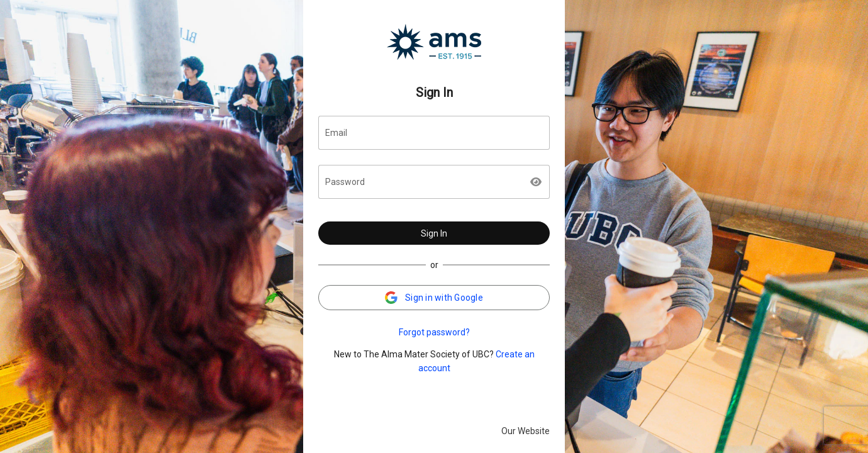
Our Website (526, 431)
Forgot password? (434, 332)
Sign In (434, 233)
